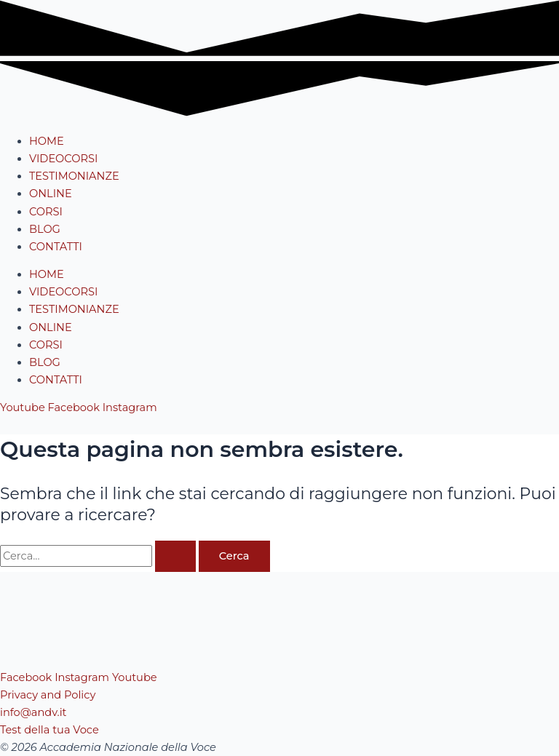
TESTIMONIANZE (74, 176)
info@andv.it (33, 712)
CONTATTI (56, 247)
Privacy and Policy (48, 695)
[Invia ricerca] (175, 556)
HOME (47, 141)
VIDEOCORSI (63, 159)
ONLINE (51, 194)
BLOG (45, 229)
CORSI (46, 212)
